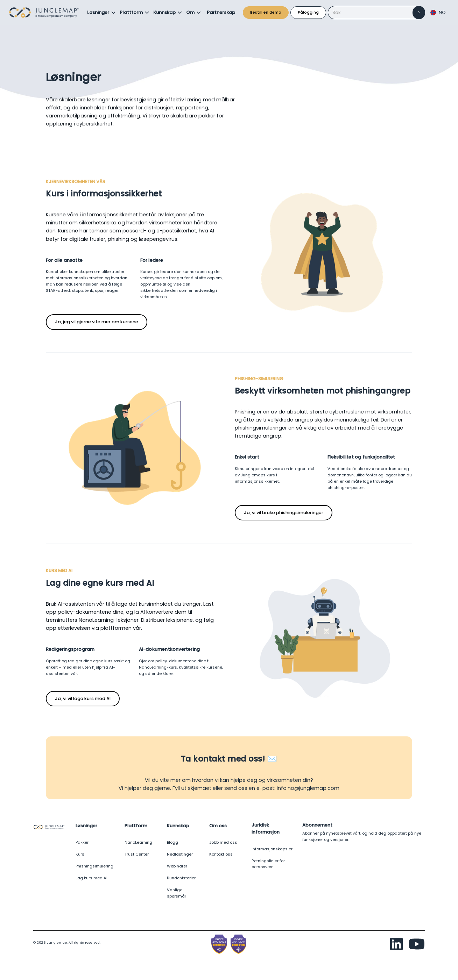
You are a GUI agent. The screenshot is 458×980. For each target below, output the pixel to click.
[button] (102, 13)
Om (190, 12)
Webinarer (177, 866)
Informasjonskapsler (272, 849)
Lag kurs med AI (91, 878)
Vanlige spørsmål (176, 893)
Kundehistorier (181, 878)
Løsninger (98, 12)
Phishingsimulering (94, 866)
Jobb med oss (223, 842)
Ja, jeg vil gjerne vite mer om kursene (97, 322)
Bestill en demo (266, 12)
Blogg (172, 842)
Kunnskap (164, 12)
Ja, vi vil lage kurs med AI (83, 698)
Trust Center (137, 854)
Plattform (131, 12)
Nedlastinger (180, 854)
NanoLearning (138, 842)
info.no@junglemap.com (308, 788)
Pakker (82, 842)
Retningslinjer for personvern (268, 864)
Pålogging (308, 12)
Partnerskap (221, 12)
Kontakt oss (221, 854)
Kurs (80, 854)
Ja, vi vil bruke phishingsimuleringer (284, 513)
